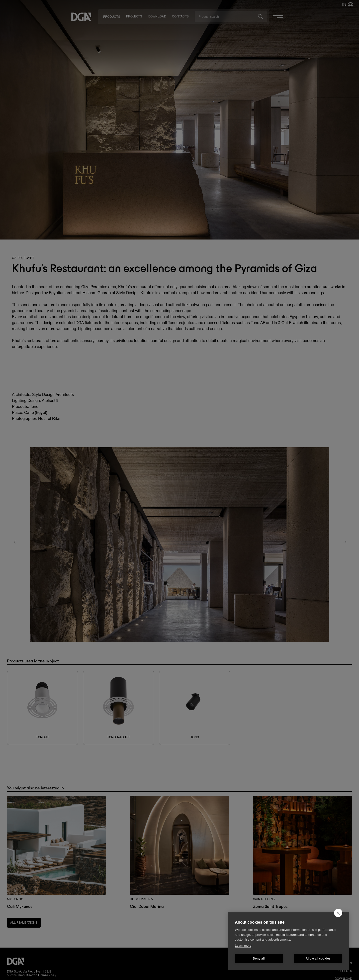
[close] (338, 913)
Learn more (243, 945)
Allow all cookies (318, 959)
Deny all (259, 959)
